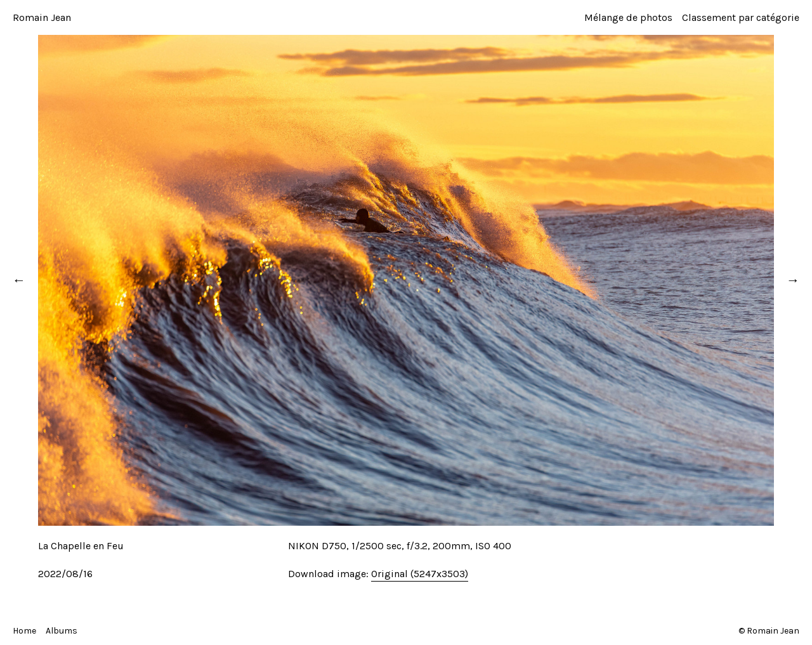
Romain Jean (42, 17)
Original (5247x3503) (420, 574)
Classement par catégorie (741, 17)
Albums (62, 631)
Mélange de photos (628, 17)
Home (24, 631)
